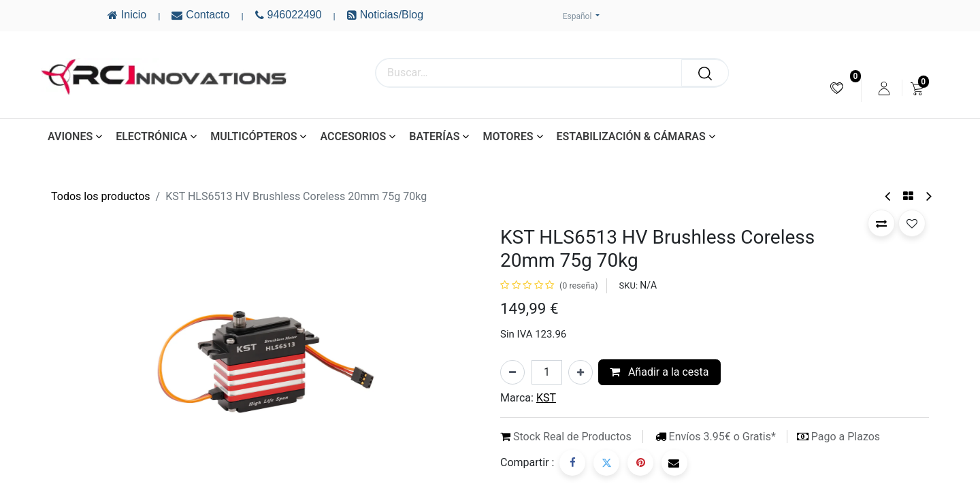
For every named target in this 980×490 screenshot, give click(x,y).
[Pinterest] (640, 463)
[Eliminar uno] (512, 372)
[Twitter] (606, 463)
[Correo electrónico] (674, 463)
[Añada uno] (581, 372)
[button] (881, 223)
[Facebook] (572, 463)
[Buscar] (705, 73)
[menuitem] (837, 88)
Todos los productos (101, 196)
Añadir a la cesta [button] (659, 372)
